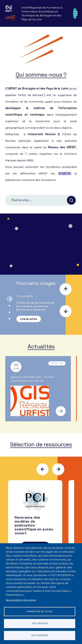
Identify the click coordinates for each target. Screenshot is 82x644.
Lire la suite (29, 319)
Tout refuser (40, 623)
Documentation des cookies (21, 600)
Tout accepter (40, 635)
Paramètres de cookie (40, 611)
